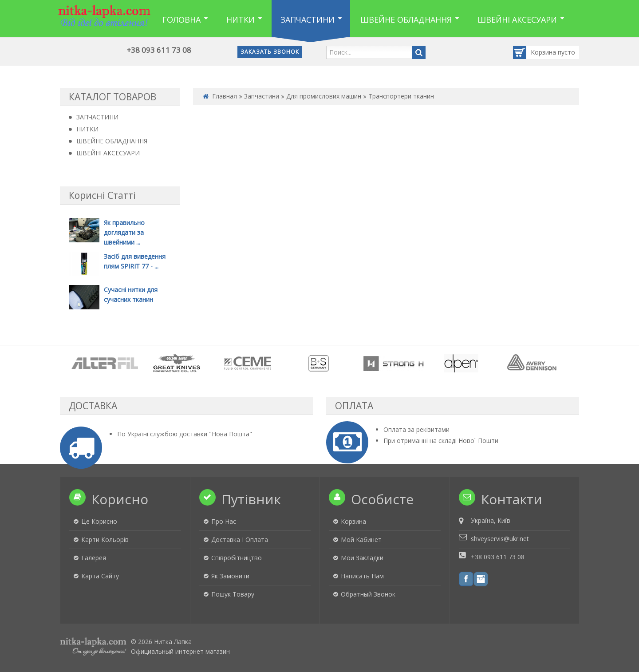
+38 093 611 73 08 (159, 50)
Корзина (535, 52)
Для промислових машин (324, 96)
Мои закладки (362, 558)
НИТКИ (87, 129)
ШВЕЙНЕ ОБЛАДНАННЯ (112, 141)
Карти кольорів (105, 540)
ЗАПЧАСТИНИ (97, 117)
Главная (225, 96)
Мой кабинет (361, 540)
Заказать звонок (270, 52)
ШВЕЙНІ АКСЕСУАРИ (108, 153)
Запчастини (262, 96)
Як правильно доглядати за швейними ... (124, 232)
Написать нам (362, 576)
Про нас (224, 521)
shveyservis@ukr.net (500, 539)
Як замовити (230, 576)
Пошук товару (233, 594)
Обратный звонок (368, 594)
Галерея (94, 558)
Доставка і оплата (240, 540)
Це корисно (99, 521)
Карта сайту (100, 576)
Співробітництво (237, 558)
